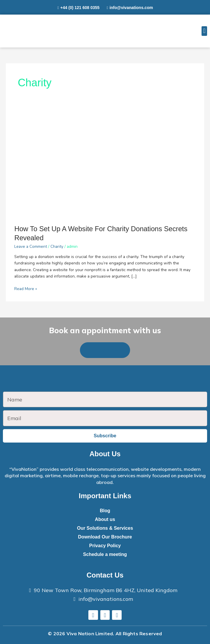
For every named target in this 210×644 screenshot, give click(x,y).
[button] (204, 31)
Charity (57, 246)
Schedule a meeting (105, 554)
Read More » (26, 289)
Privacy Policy (105, 546)
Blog (105, 511)
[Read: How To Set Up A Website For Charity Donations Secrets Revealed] (105, 163)
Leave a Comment (31, 246)
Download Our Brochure (105, 537)
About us (105, 519)
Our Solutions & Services (105, 528)
